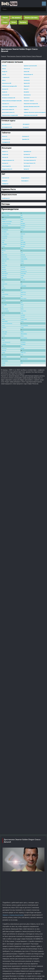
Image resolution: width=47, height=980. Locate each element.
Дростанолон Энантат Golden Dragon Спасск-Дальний (24, 56)
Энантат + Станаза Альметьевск (13, 915)
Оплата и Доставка (31, 18)
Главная (5, 18)
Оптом (14, 22)
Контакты (23, 22)
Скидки (5, 22)
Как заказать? (16, 18)
